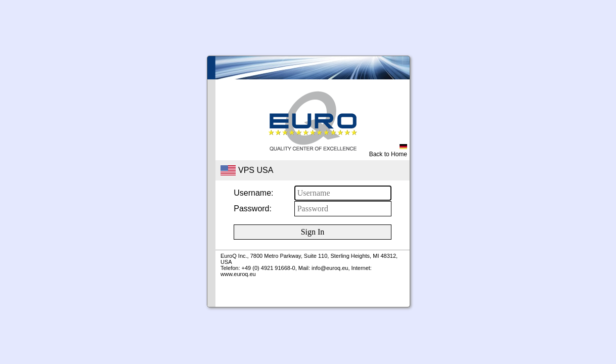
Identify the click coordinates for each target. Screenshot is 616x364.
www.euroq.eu (238, 274)
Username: (253, 193)
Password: (253, 209)
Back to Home (388, 151)
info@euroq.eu (330, 268)
